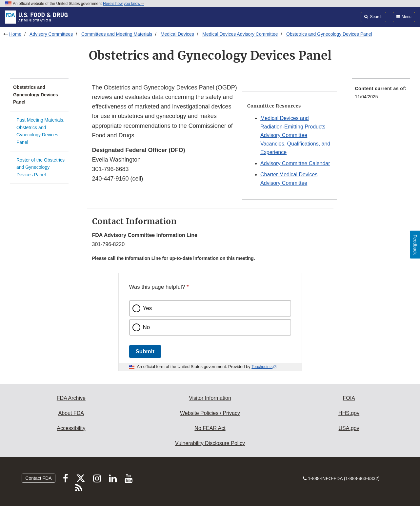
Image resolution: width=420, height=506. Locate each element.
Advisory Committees (51, 34)
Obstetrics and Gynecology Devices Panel (329, 34)
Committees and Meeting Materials (117, 34)
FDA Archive (71, 398)
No (147, 327)
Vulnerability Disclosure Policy (210, 443)
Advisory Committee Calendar (295, 163)
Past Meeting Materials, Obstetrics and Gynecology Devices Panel (40, 131)
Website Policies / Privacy (210, 413)
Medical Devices (177, 34)
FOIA (349, 398)
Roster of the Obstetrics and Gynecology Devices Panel (40, 167)
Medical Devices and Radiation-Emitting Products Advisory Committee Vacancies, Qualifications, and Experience (295, 135)
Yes (148, 308)
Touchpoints (262, 367)
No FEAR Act (210, 428)
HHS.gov (349, 413)
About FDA (71, 413)
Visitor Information (210, 398)
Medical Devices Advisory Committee (240, 34)
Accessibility (71, 428)
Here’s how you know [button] (123, 4)
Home (15, 34)
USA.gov (349, 428)
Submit (145, 351)
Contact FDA (38, 478)
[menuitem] (381, 95)
